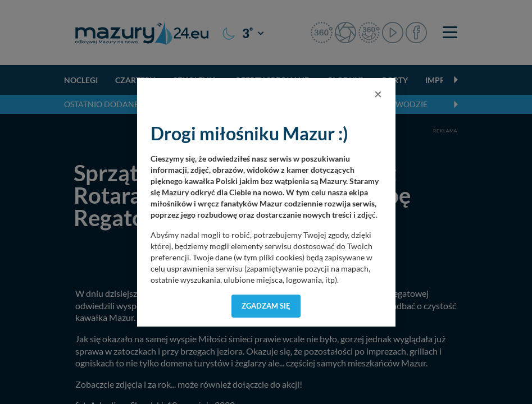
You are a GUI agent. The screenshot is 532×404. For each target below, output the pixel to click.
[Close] (378, 94)
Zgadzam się (266, 306)
